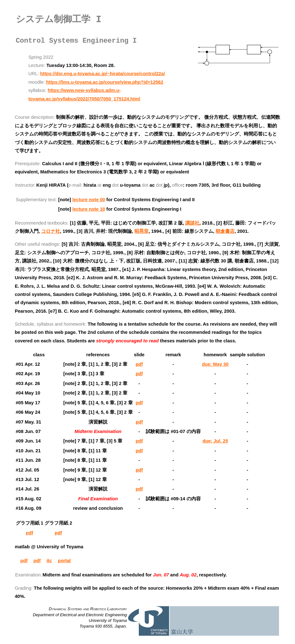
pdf (139, 364)
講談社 (192, 223)
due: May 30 (215, 364)
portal (64, 561)
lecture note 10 (89, 209)
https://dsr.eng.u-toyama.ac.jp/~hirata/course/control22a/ (103, 74)
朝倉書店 (225, 231)
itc (49, 561)
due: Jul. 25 (215, 441)
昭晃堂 (141, 231)
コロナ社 (51, 231)
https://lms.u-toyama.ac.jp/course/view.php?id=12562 (105, 82)
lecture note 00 (89, 200)
